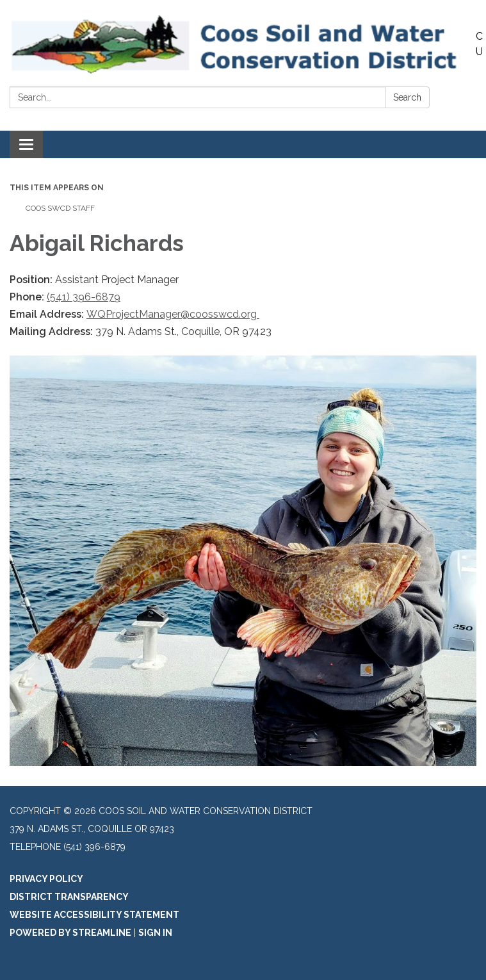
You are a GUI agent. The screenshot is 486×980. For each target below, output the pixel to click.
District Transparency (69, 897)
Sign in (155, 933)
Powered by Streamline (70, 933)
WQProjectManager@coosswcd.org (173, 314)
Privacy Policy (46, 879)
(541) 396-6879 (84, 297)
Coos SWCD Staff (60, 208)
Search (407, 97)
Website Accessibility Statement (94, 915)
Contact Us (481, 44)
